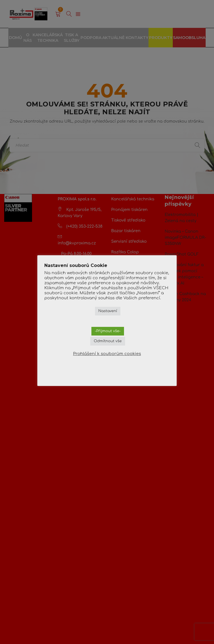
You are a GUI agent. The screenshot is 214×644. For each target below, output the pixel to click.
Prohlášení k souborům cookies (107, 354)
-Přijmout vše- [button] (108, 331)
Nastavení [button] (108, 311)
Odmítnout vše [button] (108, 341)
